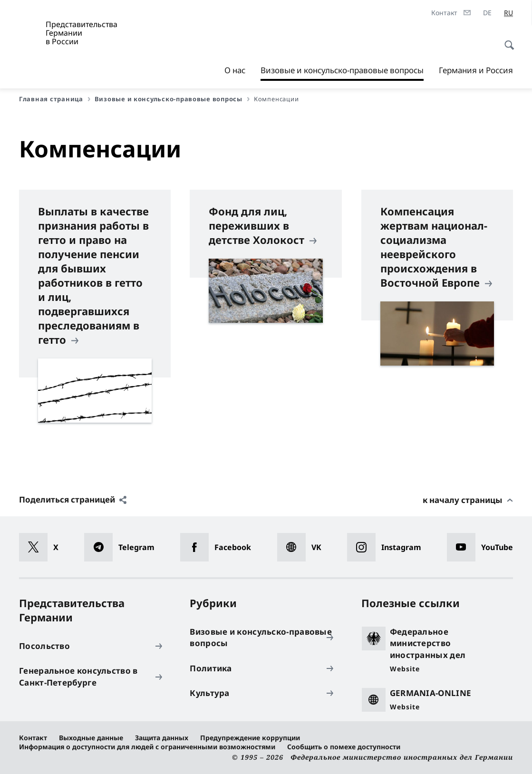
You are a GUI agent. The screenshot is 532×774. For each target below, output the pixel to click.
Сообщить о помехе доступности (344, 747)
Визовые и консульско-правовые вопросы (342, 70)
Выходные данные (91, 738)
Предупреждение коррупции (250, 738)
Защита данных (162, 738)
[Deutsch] (487, 13)
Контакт (33, 738)
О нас (235, 70)
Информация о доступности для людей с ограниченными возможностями (147, 747)
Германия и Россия (476, 70)
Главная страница (55, 99)
